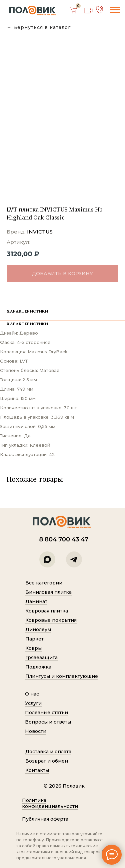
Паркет (34, 639)
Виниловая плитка (48, 592)
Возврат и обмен (47, 761)
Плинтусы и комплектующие (62, 676)
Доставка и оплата (48, 752)
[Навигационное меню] (115, 10)
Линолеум (38, 629)
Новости (36, 731)
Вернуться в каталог (42, 28)
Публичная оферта (45, 819)
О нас (32, 694)
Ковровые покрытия (51, 620)
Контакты (37, 770)
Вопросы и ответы (48, 722)
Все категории (44, 583)
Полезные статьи (46, 713)
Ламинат (36, 601)
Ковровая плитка (47, 611)
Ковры (33, 648)
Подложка (38, 667)
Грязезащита (41, 658)
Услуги (33, 703)
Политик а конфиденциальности (50, 803)
